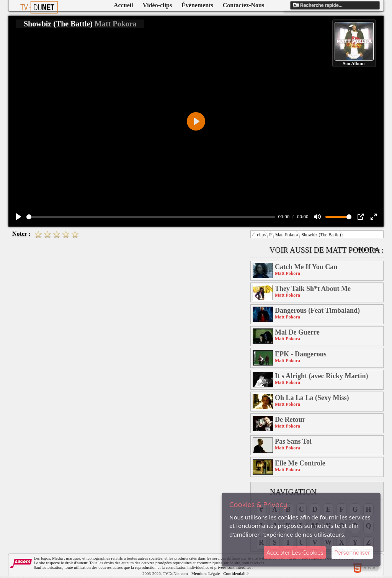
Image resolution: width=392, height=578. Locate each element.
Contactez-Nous (243, 5)
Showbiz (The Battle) (321, 235)
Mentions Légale (206, 573)
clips (261, 235)
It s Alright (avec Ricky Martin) (321, 376)
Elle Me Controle (300, 463)
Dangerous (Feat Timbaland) (317, 310)
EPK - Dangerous (301, 354)
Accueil (123, 5)
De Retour (290, 420)
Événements (197, 5)
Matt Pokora (287, 235)
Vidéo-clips (157, 5)
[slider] (151, 217)
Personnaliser (352, 553)
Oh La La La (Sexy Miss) (312, 398)
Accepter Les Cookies (295, 553)
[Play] (18, 217)
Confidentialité (236, 573)
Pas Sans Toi (293, 441)
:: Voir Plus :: (367, 250)
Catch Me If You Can (306, 267)
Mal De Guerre (297, 332)
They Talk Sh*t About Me (313, 289)
